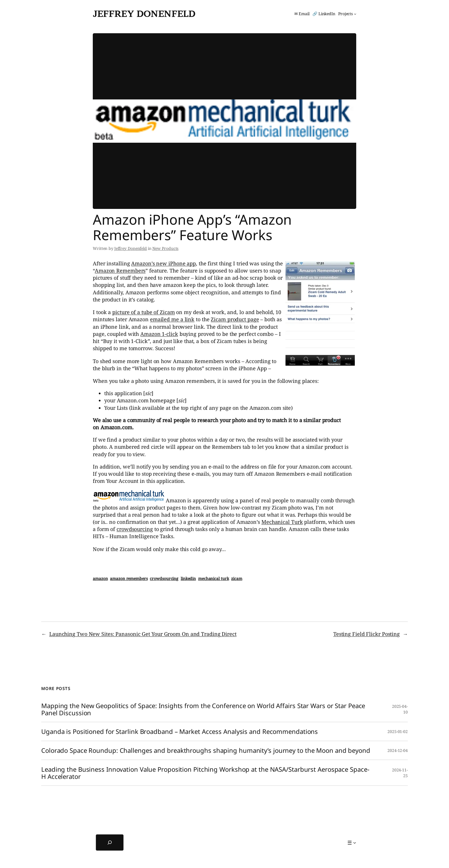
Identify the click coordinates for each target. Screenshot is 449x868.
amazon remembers (129, 578)
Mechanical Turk (282, 522)
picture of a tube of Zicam (143, 312)
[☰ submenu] (352, 843)
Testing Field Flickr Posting (367, 634)
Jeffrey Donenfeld (144, 14)
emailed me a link (172, 319)
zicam (237, 578)
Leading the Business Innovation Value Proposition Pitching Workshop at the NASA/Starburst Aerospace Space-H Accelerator (205, 773)
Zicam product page (235, 319)
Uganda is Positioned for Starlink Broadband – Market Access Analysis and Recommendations (180, 731)
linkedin (188, 578)
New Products (166, 248)
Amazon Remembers (120, 271)
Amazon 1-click (159, 334)
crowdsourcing (135, 529)
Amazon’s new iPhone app (164, 263)
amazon (100, 578)
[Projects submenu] (347, 14)
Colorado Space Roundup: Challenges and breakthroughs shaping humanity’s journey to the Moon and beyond (206, 750)
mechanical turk (214, 578)
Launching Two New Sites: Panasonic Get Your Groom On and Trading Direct (143, 634)
